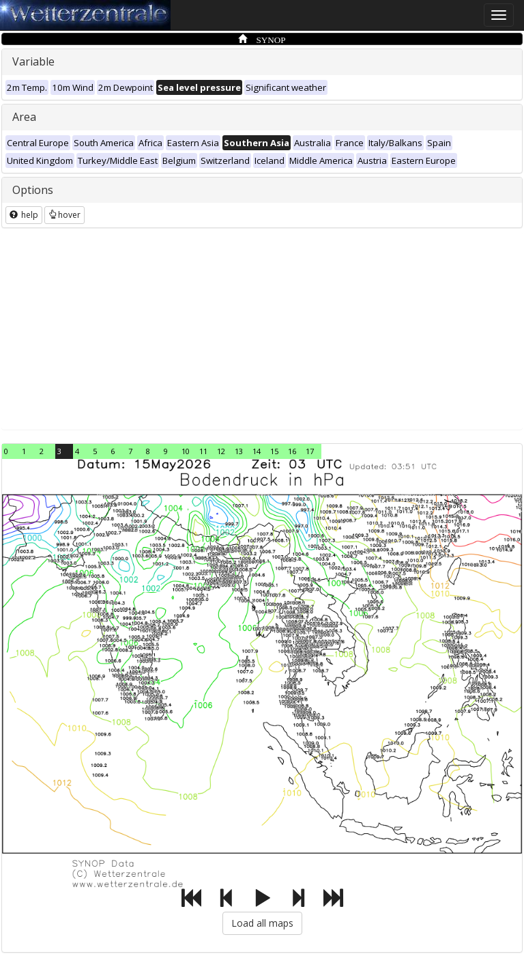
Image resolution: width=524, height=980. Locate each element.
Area (24, 117)
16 (292, 451)
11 (203, 451)
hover (64, 215)
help (24, 215)
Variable (33, 61)
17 (310, 451)
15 (274, 451)
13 (239, 451)
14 (257, 451)
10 (186, 451)
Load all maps (262, 923)
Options (33, 190)
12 (221, 451)
